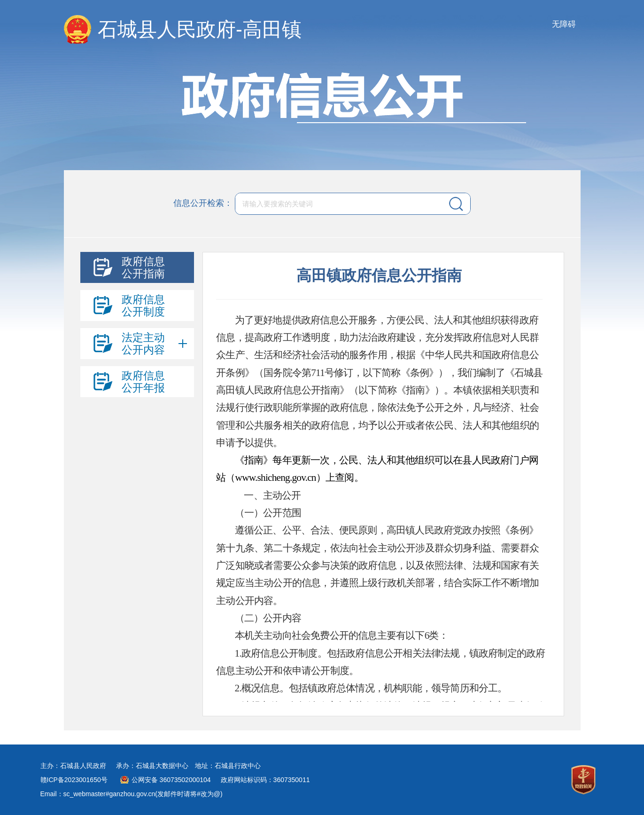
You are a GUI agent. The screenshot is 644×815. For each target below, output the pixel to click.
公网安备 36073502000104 (171, 780)
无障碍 (564, 24)
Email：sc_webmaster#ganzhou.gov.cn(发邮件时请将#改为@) (132, 794)
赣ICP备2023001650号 (74, 780)
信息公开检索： (203, 203)
